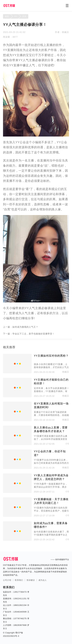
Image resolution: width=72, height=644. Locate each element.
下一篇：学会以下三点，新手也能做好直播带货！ (29, 334)
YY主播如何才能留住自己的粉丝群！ (51, 381)
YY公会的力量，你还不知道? (50, 453)
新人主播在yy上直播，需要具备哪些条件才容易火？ (51, 429)
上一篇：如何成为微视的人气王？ (21, 327)
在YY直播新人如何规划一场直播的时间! (51, 405)
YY (16, 16)
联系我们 (19, 580)
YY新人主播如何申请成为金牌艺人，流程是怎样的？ (51, 477)
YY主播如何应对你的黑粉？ (51, 356)
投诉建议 (31, 580)
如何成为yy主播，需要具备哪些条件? (51, 525)
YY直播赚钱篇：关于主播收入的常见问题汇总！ (51, 501)
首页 (7, 16)
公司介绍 (7, 580)
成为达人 (43, 580)
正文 (24, 16)
